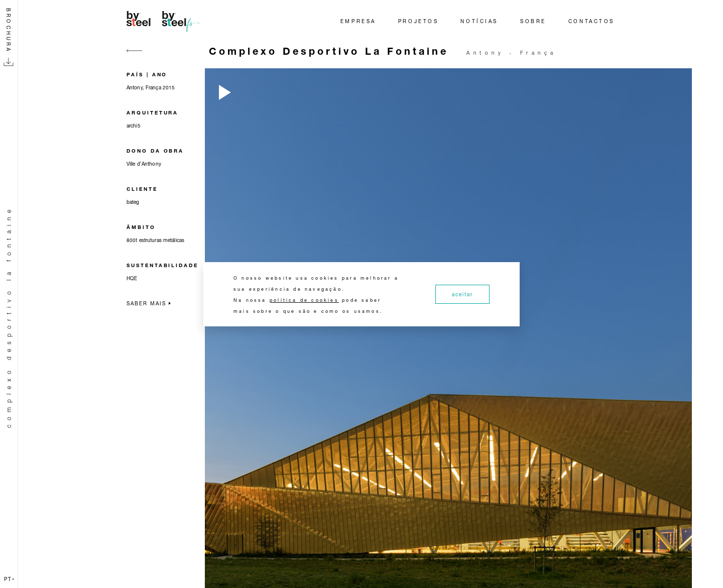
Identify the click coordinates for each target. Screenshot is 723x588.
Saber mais (149, 303)
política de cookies (304, 300)
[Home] (165, 21)
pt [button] (9, 579)
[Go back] (135, 56)
